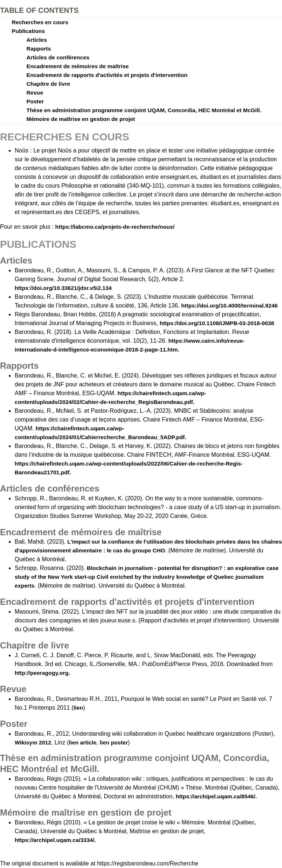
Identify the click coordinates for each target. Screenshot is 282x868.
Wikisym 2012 (33, 742)
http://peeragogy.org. (42, 673)
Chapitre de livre (48, 84)
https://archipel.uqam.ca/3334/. (55, 840)
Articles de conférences (58, 57)
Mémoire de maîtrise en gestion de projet (81, 119)
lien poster (114, 742)
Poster (35, 101)
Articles (37, 40)
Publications (28, 31)
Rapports (39, 49)
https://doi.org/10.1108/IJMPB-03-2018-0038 (217, 323)
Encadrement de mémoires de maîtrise (78, 66)
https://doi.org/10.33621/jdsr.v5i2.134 (63, 288)
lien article (83, 742)
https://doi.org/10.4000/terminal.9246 (230, 306)
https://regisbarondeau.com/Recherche (148, 863)
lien (78, 708)
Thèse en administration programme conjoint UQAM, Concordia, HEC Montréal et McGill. (144, 110)
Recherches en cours (40, 22)
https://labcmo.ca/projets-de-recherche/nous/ (115, 227)
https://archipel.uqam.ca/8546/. (216, 796)
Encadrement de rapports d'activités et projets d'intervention (107, 75)
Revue (35, 93)
